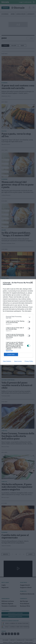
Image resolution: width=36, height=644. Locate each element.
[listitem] (18, 317)
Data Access (18, 361)
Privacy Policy (29, 361)
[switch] (29, 322)
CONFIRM (11, 354)
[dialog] (18, 322)
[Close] (32, 283)
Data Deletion (7, 361)
